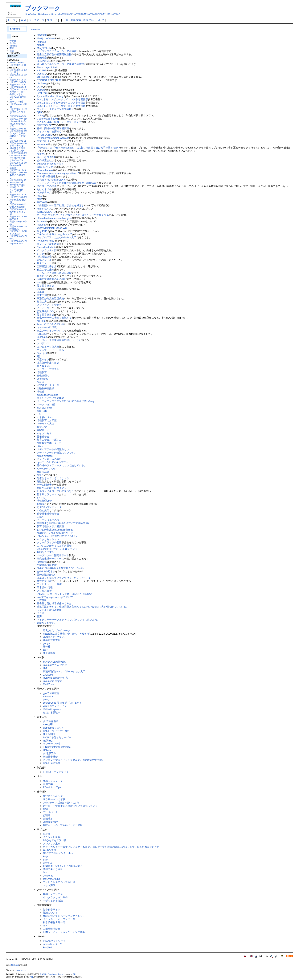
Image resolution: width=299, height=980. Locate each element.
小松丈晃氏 (43, 510)
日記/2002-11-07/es (18, 76)
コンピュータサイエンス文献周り (55, 109)
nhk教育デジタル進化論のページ (55, 533)
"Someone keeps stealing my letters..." (58, 173)
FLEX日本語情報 (46, 176)
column (13, 46)
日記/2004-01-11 (18, 141)
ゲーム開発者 (44, 485)
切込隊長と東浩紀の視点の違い (18, 149)
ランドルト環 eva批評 (49, 610)
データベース (50, 812)
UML (45, 668)
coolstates (42, 379)
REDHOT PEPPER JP (49, 80)
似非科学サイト (52, 910)
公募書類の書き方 (47, 266)
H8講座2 (48, 741)
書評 (12, 48)
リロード (52, 20)
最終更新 (88, 20)
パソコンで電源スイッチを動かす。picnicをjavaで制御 (73, 760)
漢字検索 (42, 35)
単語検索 (76, 20)
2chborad (48, 876)
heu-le (40, 382)
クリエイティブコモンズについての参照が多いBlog (65, 401)
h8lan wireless (45, 456)
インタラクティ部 (47, 250)
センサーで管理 (52, 744)
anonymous (21, 970)
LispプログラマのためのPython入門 (57, 237)
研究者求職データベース (50, 559)
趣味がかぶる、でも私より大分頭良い (64, 825)
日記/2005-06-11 (18, 87)
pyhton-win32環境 (47, 327)
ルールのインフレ (47, 469)
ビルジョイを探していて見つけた (55, 491)
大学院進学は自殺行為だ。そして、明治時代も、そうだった (18, 188)
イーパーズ (43, 308)
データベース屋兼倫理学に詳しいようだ (59, 340)
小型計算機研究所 (47, 565)
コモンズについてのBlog (50, 398)
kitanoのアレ (44, 209)
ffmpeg (41, 45)
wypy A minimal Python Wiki (52, 228)
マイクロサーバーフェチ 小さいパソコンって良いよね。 (68, 620)
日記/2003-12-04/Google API (18, 164)
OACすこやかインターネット (59, 853)
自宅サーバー (44, 430)
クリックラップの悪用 (49, 542)
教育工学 (42, 427)
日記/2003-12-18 (18, 195)
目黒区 (41, 292)
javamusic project (52, 681)
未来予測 (42, 295)
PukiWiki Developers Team (51, 974)
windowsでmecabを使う (50, 164)
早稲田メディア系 (53, 894)
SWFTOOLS (44, 125)
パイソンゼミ (44, 433)
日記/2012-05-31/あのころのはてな (18, 175)
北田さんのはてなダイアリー (53, 488)
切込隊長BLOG (45, 311)
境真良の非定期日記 (48, 363)
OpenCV (42, 74)
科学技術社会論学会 (48, 514)
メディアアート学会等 (49, 305)
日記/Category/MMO (18, 98)
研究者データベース (48, 385)
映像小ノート (44, 263)
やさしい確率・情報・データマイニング (59, 122)
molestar (42, 225)
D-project (42, 353)
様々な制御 (49, 734)
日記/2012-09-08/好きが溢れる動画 (18, 199)
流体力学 (48, 784)
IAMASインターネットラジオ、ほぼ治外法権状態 (64, 594)
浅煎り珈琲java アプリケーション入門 (64, 671)
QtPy (40, 87)
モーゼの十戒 (16, 182)
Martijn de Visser (46, 38)
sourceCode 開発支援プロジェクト (63, 703)
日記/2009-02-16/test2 (18, 237)
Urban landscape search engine (54, 218)
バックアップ (36, 20)
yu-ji (31, 977)
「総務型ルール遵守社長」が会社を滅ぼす (60, 205)
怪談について (50, 913)
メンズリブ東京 (52, 844)
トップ (11, 20)
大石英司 (42, 600)
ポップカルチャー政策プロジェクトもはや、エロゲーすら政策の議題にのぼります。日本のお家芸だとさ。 (102, 847)
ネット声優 (49, 885)
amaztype (42, 144)
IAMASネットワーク (54, 941)
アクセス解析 (44, 591)
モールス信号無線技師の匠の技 (54, 273)
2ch (45, 872)
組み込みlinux (44, 408)
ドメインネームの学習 (49, 459)
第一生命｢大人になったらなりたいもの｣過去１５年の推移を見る (73, 215)
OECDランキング (53, 796)
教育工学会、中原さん (49, 440)
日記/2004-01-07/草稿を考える (18, 144)
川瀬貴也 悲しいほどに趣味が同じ (63, 866)
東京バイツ (43, 359)
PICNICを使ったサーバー (57, 737)
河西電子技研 (50, 757)
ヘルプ (100, 20)
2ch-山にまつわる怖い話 (50, 324)
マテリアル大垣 (45, 424)
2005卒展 (42, 202)
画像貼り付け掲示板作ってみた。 (55, 603)
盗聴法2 (47, 819)
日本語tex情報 (45, 587)
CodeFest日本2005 (47, 119)
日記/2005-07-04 (18, 116)
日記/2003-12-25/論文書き (18, 218)
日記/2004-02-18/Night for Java (18, 242)
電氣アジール (44, 260)
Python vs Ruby (46, 241)
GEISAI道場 (49, 850)
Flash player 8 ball (47, 67)
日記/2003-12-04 (18, 80)
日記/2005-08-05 (18, 204)
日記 (12, 51)
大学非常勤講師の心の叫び (52, 279)
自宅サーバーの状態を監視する (54, 318)
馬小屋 (47, 834)
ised (39, 282)
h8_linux (41, 321)
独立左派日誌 (44, 581)
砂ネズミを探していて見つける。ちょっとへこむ (64, 578)
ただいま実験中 (52, 712)
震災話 (13, 168)
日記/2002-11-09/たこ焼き (18, 71)
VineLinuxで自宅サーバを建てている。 (58, 549)
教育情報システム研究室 (50, 526)
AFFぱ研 (48, 724)
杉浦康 (41, 504)
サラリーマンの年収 (54, 799)
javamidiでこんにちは (55, 665)
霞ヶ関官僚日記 (45, 286)
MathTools (49, 684)
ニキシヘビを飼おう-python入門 (55, 234)
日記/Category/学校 (18, 105)
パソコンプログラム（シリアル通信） (58, 51)
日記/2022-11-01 (18, 65)
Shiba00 (15, 29)
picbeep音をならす (53, 728)
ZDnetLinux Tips (52, 787)
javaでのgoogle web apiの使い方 (55, 597)
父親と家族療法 (18, 207)
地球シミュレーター (54, 781)
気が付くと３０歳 (18, 213)
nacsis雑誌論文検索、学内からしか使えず (67, 634)
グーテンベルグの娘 (48, 520)
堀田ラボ (42, 411)
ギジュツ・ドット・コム (50, 350)
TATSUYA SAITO (46, 212)
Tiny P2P (42, 231)
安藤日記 (42, 334)
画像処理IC (43, 376)
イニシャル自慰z (52, 837)
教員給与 (42, 276)
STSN (40, 517)
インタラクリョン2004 (56, 897)
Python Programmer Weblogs (53, 138)
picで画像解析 (51, 721)
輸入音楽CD (44, 366)
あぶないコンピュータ (49, 507)
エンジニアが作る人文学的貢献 (54, 546)
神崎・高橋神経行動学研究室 (53, 128)
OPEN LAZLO (45, 135)
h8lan (40, 446)
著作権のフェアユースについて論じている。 (62, 465)
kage (46, 856)
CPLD (40, 475)
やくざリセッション (48, 539)
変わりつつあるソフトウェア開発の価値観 (60, 64)
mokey (40, 115)
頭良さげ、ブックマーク (57, 630)
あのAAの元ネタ (46, 571)
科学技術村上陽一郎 (54, 922)
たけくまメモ (44, 189)
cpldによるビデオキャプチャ (53, 462)
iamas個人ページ (52, 944)
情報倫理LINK (45, 501)
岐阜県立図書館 (53, 640)
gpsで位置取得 (51, 693)
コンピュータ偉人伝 (48, 347)
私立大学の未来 (45, 270)
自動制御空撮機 (45, 388)
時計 (39, 356)
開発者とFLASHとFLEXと (51, 180)
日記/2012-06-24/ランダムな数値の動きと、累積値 (18, 134)
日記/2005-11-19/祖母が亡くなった (18, 111)
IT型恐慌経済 (44, 257)
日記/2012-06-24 (18, 82)
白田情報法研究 (52, 929)
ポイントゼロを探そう (49, 131)
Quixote (41, 90)
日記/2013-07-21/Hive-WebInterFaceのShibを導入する (18, 122)
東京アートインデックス (50, 331)
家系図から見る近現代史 (50, 298)
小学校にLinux (45, 417)
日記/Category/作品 (18, 223)
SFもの (41, 498)
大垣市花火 (43, 472)
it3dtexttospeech (52, 709)
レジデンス (43, 343)
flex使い (41, 154)
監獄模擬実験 (50, 822)
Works (13, 41)
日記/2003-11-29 (18, 85)
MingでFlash (44, 48)
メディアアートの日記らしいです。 (57, 453)
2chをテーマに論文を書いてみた (62, 803)
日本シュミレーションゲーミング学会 (64, 932)
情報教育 (42, 372)
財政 (39, 481)
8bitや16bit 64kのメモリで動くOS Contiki (61, 568)
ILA (39, 414)
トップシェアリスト (48, 369)
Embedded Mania (47, 247)
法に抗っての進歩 (47, 186)
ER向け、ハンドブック (57, 772)
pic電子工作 (49, 753)
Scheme (41, 221)
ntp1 (39, 196)
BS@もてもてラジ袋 (54, 840)
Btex (39, 289)
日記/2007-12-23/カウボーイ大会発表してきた (18, 92)
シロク (41, 254)
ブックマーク (43, 8)
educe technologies (47, 395)
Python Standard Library (50, 96)
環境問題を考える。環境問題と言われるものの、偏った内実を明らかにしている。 (83, 607)
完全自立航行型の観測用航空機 (54, 54)
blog (45, 809)
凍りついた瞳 (16, 102)
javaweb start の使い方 (55, 678)
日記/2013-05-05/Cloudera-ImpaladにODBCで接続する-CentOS (18, 157)
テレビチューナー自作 (49, 584)
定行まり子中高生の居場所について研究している (71, 806)
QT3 (39, 112)
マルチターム (44, 192)
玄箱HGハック (45, 167)
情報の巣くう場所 (53, 869)
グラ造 (41, 613)
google (47, 643)
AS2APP (42, 70)
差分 (23, 20)
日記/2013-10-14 (18, 170)
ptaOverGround (51, 879)
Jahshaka (42, 337)
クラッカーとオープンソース (59, 919)
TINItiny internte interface (57, 747)
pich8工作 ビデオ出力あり (57, 731)
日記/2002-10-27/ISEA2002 (18, 232)
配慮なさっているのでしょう (53, 478)
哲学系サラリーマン (48, 494)
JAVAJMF (48, 675)
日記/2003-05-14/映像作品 (18, 228)
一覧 (65, 20)
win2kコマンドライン (55, 706)
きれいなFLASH (46, 157)
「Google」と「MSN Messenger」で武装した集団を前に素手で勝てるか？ (78, 148)
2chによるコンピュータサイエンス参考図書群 (62, 99)
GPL (75, 974)
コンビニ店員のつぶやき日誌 (59, 882)
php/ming (42, 83)
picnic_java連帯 (53, 763)
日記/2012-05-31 (18, 129)
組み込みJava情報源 (54, 662)
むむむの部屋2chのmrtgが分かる (55, 530)
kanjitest (47, 947)
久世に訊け (43, 141)
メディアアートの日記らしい (53, 449)
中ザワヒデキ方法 (53, 901)
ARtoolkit (48, 696)
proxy (46, 699)
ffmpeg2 (41, 42)
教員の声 (42, 302)
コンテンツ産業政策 (48, 244)
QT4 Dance (43, 77)
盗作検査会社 (44, 160)
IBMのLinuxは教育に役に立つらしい (57, 536)
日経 (45, 650)
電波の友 (48, 863)
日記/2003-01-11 (18, 209)
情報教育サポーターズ (49, 443)
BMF (45, 860)
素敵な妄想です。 (47, 623)
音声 (39, 616)
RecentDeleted (17, 62)
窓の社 (47, 647)
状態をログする (45, 552)
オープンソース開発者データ (53, 555)
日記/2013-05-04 (18, 180)
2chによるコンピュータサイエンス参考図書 (61, 103)
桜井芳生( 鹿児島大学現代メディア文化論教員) (63, 523)
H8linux (47, 750)
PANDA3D (43, 93)
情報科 (41, 392)
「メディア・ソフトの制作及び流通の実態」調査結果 (67, 183)
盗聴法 (47, 815)
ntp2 (39, 199)
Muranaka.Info (45, 170)
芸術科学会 (43, 437)
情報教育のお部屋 (47, 420)
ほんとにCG (44, 61)
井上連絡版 (49, 653)
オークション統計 (47, 404)
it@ (45, 926)
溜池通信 (42, 562)
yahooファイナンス (54, 637)
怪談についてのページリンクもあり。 (64, 916)
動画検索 (42, 58)
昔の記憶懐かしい (47, 575)
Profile (13, 43)
